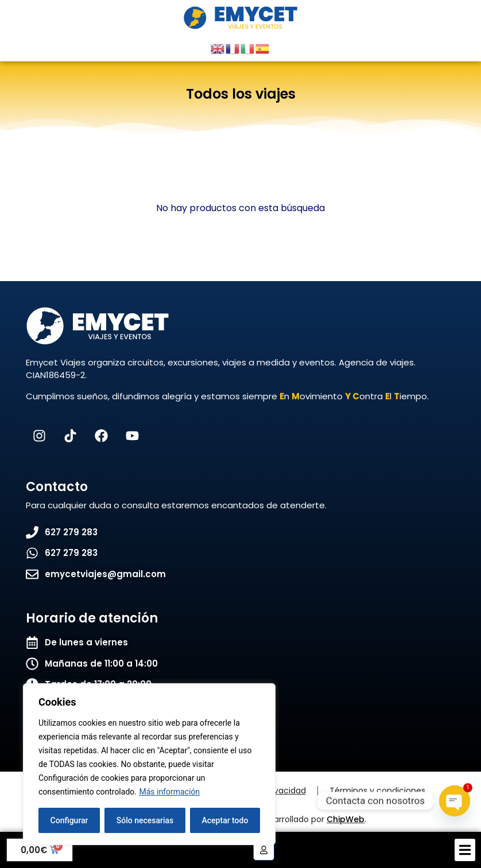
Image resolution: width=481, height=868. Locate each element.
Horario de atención (92, 618)
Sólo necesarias (145, 820)
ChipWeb (346, 819)
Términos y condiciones (377, 791)
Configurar (69, 820)
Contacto (57, 487)
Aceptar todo (225, 820)
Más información (169, 792)
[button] (465, 850)
